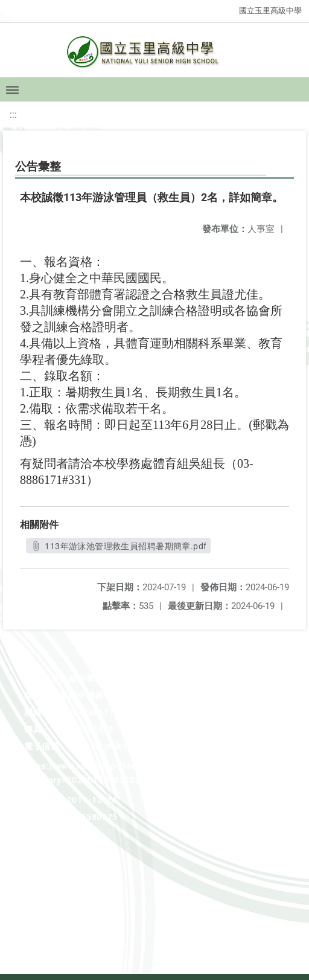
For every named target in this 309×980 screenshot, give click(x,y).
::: (13, 114)
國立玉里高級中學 (270, 11)
